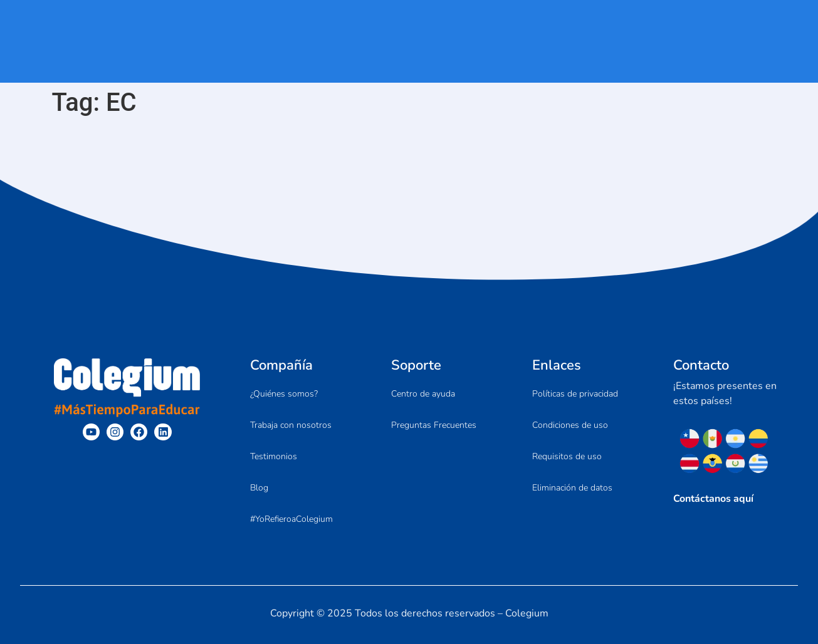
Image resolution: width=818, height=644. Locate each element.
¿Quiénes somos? (284, 394)
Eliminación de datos (572, 488)
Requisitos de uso (567, 456)
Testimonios (274, 456)
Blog (259, 488)
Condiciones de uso (570, 425)
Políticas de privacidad (575, 394)
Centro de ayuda (423, 394)
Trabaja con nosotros (291, 425)
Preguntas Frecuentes (434, 425)
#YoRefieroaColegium (291, 519)
